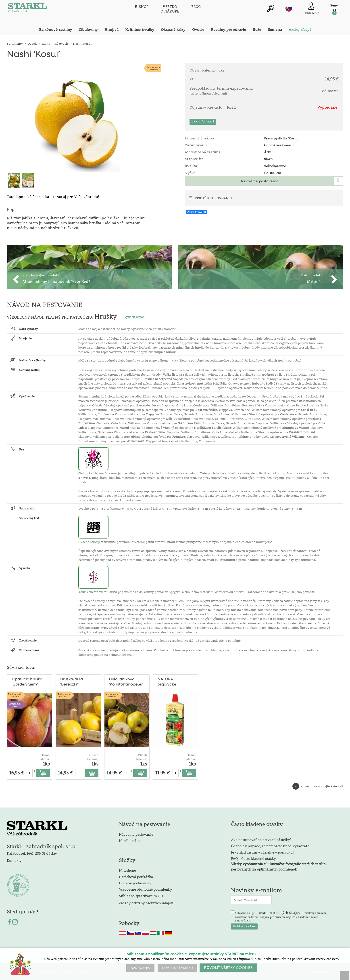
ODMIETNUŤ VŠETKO (177, 968)
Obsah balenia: (44, 756)
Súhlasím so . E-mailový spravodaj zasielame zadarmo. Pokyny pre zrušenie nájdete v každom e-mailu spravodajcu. (281, 915)
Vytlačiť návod (134, 316)
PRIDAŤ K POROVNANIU (214, 198)
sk (289, 8)
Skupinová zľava (15, 704)
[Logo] (27, 9)
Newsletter (128, 870)
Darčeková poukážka (136, 876)
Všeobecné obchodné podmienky (146, 888)
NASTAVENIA (140, 968)
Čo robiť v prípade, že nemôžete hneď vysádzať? (270, 845)
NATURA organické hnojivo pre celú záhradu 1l (172, 681)
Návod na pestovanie (260, 181)
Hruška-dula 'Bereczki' (71, 681)
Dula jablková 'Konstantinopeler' (126, 681)
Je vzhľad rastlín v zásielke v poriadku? (262, 851)
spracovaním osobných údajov (275, 912)
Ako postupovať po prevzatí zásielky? (261, 839)
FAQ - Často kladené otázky (253, 857)
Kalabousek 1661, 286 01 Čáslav (32, 852)
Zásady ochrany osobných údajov (146, 902)
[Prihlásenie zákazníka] (311, 9)
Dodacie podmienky (135, 882)
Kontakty (14, 859)
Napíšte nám (129, 840)
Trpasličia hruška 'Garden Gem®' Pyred (27, 681)
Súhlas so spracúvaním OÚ (141, 895)
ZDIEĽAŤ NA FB (197, 212)
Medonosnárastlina (154, 68)
